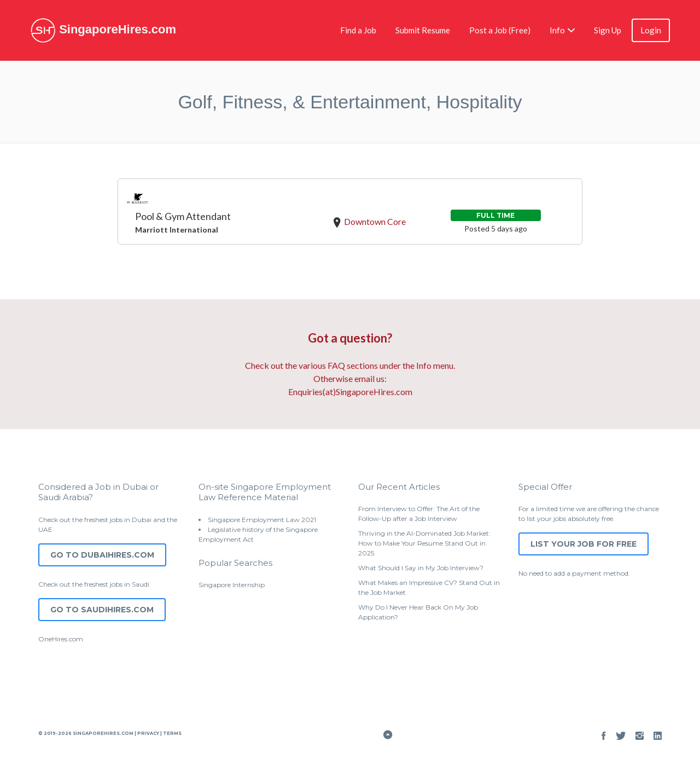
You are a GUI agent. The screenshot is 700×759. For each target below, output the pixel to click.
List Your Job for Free (584, 544)
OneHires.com (61, 639)
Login (651, 30)
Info (557, 30)
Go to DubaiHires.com (102, 555)
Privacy (148, 733)
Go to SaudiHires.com (102, 610)
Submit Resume (423, 30)
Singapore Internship (232, 585)
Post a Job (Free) (500, 30)
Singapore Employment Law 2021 (262, 520)
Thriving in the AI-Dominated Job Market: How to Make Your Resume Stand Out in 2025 (424, 543)
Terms (172, 733)
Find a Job (358, 30)
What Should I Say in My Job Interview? (421, 568)
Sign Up (608, 30)
